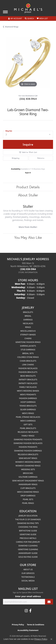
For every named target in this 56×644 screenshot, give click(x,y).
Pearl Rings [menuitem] (28, 503)
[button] (15, 19)
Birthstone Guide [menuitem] (28, 531)
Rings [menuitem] (28, 327)
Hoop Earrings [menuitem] (28, 402)
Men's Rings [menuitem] (28, 413)
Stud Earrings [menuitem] (28, 350)
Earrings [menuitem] (28, 320)
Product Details (28, 187)
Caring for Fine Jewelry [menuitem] (28, 542)
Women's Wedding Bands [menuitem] (28, 462)
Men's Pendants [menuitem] (28, 394)
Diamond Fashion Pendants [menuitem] (28, 439)
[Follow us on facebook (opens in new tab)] (30, 611)
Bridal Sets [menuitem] (28, 353)
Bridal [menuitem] (28, 316)
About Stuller (28, 195)
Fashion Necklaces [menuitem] (28, 368)
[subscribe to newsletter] (49, 602)
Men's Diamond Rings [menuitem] (28, 492)
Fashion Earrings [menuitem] (28, 398)
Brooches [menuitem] (28, 473)
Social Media (28, 581)
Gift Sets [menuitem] (28, 424)
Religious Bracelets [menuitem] (28, 454)
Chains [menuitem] (28, 338)
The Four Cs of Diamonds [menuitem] (28, 519)
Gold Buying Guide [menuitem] (28, 557)
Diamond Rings (12, 27)
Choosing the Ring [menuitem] (28, 527)
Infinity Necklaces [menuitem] (28, 383)
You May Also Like (28, 237)
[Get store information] (28, 272)
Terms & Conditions (36, 625)
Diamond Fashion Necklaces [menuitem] (28, 443)
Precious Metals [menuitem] (28, 538)
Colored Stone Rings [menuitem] (28, 357)
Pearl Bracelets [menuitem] (28, 428)
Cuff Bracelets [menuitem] (28, 488)
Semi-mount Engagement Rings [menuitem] (28, 481)
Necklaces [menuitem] (28, 323)
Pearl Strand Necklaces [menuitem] (28, 417)
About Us (28, 569)
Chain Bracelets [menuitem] (28, 361)
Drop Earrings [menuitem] (28, 496)
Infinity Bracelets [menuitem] (28, 380)
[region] (28, 62)
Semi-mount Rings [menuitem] (28, 458)
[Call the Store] (28, 269)
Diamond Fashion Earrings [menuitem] (28, 451)
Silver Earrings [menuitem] (28, 409)
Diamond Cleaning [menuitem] (28, 546)
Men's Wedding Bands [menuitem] (28, 391)
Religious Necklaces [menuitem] (28, 432)
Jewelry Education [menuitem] (28, 516)
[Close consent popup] (51, 639)
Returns (41, 158)
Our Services (28, 573)
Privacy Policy (18, 625)
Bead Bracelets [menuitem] (28, 376)
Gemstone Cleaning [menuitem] (28, 549)
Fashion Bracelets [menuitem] (28, 372)
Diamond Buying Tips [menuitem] (28, 523)
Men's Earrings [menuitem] (28, 421)
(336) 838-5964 (28, 99)
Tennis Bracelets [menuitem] (28, 406)
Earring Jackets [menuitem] (28, 346)
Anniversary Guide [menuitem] (28, 553)
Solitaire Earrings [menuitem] (28, 477)
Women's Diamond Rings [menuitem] (28, 466)
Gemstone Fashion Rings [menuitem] (28, 342)
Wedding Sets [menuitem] (28, 469)
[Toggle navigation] (5, 12)
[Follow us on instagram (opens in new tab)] (26, 611)
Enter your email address (28, 596)
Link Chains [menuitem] (28, 365)
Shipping (16, 158)
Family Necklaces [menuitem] (28, 387)
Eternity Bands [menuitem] (28, 335)
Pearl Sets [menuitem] (28, 499)
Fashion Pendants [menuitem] (28, 447)
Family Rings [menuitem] (28, 436)
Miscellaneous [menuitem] (28, 331)
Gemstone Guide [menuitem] (28, 534)
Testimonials (28, 577)
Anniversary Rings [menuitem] (28, 484)
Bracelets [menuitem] (28, 312)
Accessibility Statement (28, 630)
